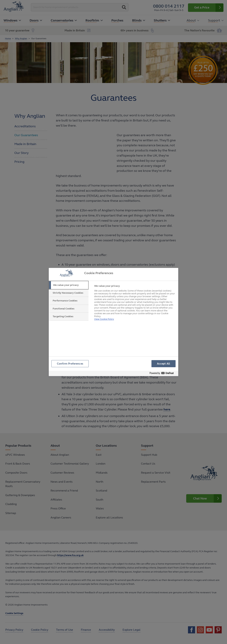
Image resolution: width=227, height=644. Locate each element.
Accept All (164, 364)
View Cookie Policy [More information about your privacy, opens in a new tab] (104, 315)
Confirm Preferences (70, 364)
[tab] (69, 285)
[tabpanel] (135, 302)
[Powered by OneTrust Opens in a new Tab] (163, 374)
